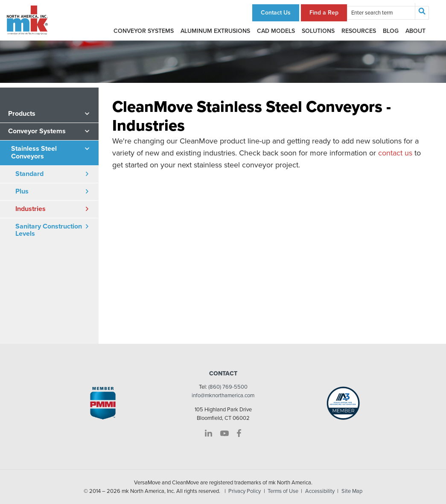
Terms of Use (283, 491)
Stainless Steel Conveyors (34, 152)
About (415, 31)
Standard (29, 174)
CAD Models (276, 31)
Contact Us (276, 13)
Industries (31, 209)
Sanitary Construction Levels (49, 230)
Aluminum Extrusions (215, 31)
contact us (395, 153)
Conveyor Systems (144, 31)
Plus (22, 191)
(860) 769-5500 (228, 387)
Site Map (352, 491)
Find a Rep (324, 13)
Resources (359, 31)
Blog (391, 31)
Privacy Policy (245, 491)
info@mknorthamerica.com (223, 396)
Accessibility (320, 491)
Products (22, 114)
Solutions (318, 31)
